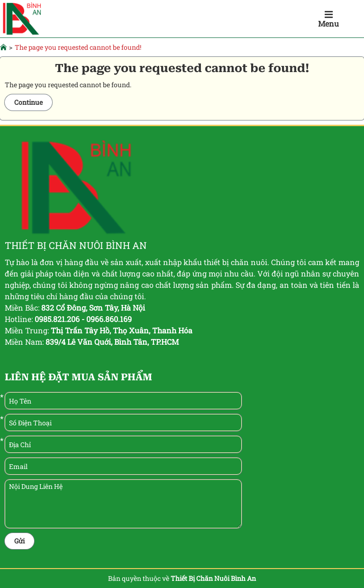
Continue (28, 102)
